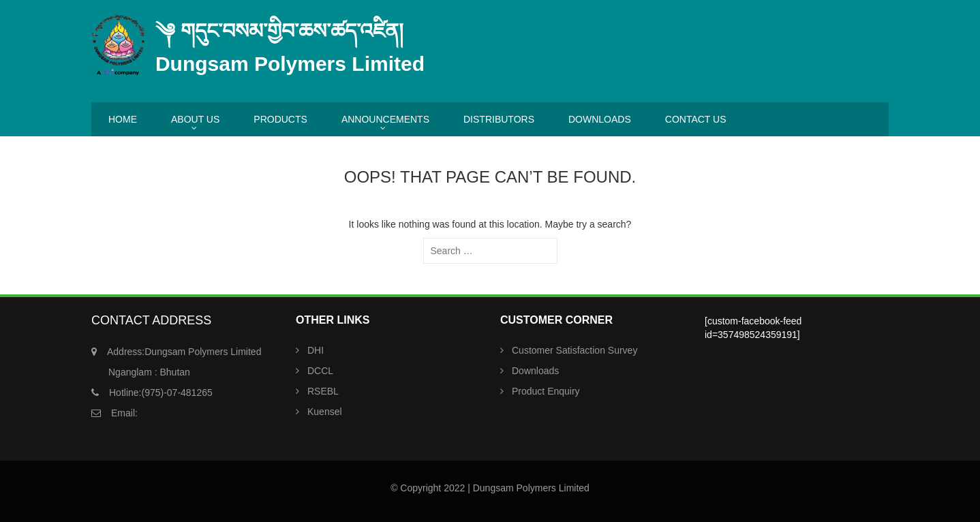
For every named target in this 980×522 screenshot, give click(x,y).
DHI (316, 350)
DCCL (320, 371)
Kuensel (325, 412)
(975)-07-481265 (161, 393)
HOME (123, 119)
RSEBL (323, 391)
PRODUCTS (280, 119)
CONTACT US (696, 119)
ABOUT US (195, 119)
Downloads (535, 371)
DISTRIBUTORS (499, 119)
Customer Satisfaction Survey (575, 350)
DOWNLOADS (600, 119)
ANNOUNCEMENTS (385, 119)
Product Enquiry (546, 391)
